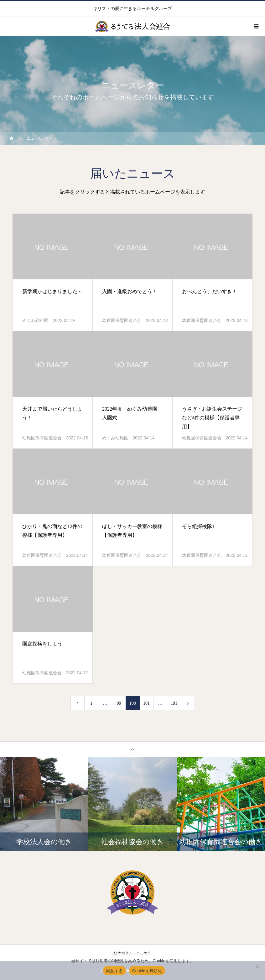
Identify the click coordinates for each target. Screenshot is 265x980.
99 (119, 703)
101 (146, 703)
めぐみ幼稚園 (35, 321)
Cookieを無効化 (147, 971)
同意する (114, 971)
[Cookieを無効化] (257, 967)
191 (174, 703)
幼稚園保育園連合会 (122, 321)
